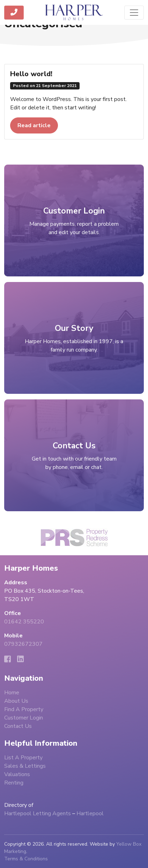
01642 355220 (24, 622)
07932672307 (23, 644)
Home (12, 693)
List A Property (23, 758)
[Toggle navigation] (134, 13)
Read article (34, 125)
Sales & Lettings (25, 766)
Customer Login (24, 718)
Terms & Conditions (26, 859)
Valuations (17, 774)
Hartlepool (90, 813)
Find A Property (24, 709)
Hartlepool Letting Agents (38, 813)
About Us (16, 701)
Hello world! (31, 74)
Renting (14, 783)
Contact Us (18, 726)
